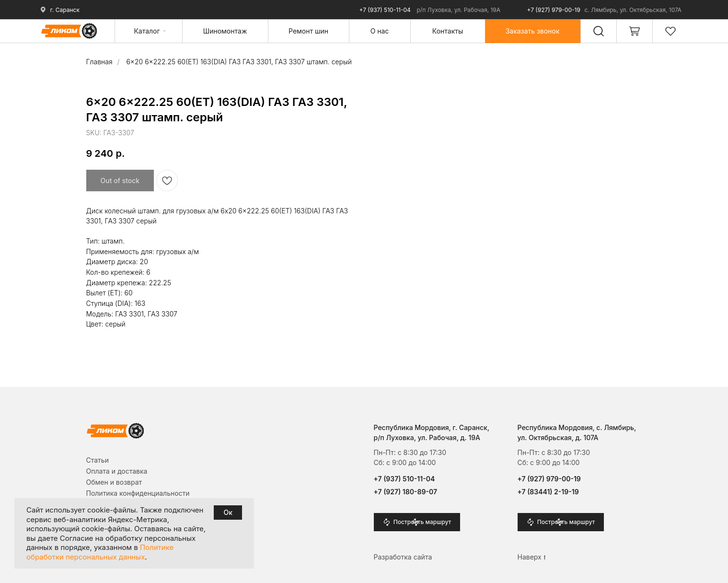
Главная (99, 62)
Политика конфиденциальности (138, 493)
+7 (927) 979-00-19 (554, 10)
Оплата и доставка (117, 471)
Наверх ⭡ (532, 557)
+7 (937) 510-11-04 (385, 10)
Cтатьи (98, 460)
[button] (533, 31)
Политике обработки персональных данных (100, 552)
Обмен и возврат (114, 482)
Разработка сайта (403, 557)
